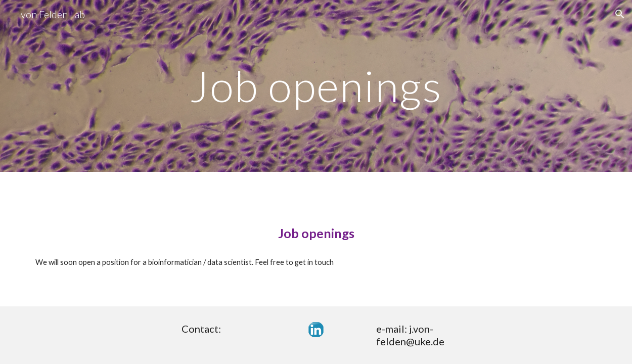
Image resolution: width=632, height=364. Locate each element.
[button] (620, 14)
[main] (316, 86)
